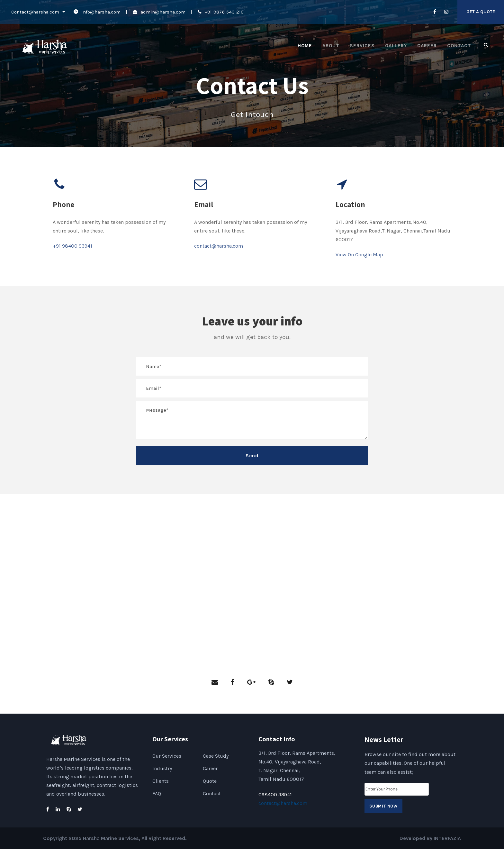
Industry (162, 768)
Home (305, 46)
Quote (210, 781)
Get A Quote (481, 12)
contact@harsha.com (219, 246)
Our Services (167, 756)
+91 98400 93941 (72, 246)
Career (427, 46)
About (331, 46)
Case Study (216, 756)
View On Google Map (359, 255)
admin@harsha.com (163, 12)
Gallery (396, 46)
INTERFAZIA (447, 838)
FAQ (157, 794)
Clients (161, 781)
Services (362, 46)
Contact (459, 46)
